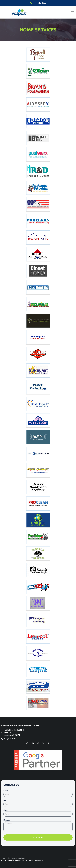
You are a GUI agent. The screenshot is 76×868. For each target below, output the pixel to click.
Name (5, 791)
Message (7, 820)
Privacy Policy (6, 858)
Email (5, 800)
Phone (6, 810)
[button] (72, 12)
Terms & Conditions (18, 858)
